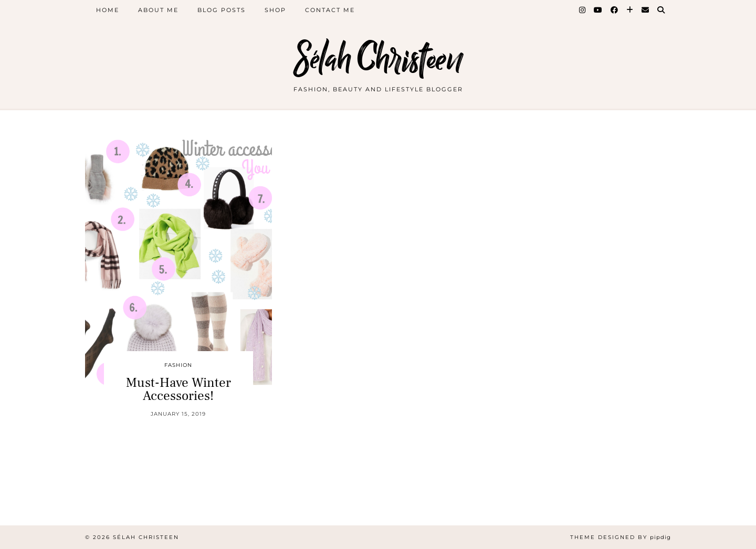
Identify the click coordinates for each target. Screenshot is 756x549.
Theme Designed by (621, 537)
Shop (275, 10)
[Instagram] (583, 10)
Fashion (178, 365)
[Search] (661, 10)
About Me (158, 10)
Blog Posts (222, 10)
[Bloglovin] (630, 10)
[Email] (646, 10)
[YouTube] (598, 10)
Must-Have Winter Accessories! (178, 389)
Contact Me (330, 10)
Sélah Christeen (378, 59)
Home (108, 10)
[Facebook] (615, 10)
